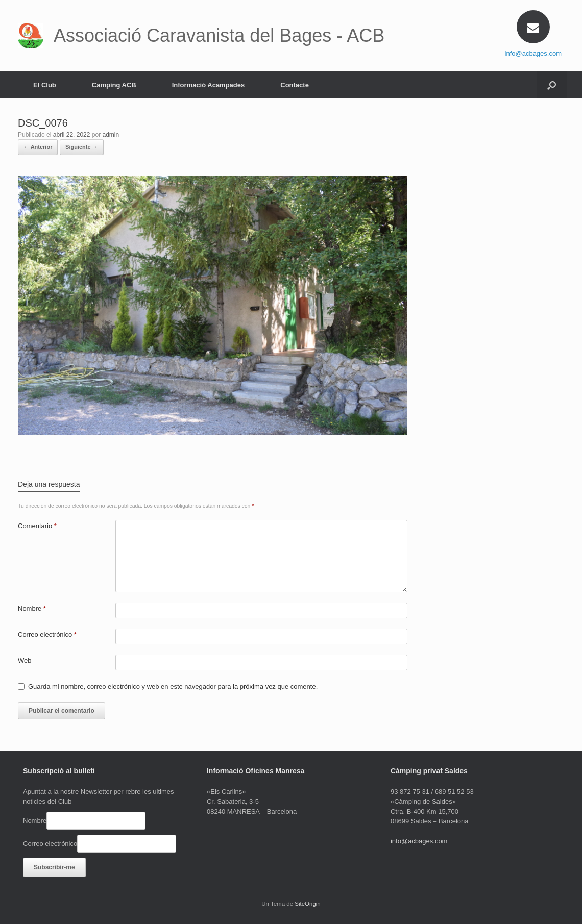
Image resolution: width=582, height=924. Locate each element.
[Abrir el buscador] (552, 85)
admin (111, 135)
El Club (45, 85)
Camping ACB (114, 85)
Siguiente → (82, 147)
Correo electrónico (47, 634)
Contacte (295, 85)
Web (25, 660)
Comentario (37, 526)
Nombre (32, 608)
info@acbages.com (533, 53)
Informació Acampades (209, 85)
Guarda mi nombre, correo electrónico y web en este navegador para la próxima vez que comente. (173, 686)
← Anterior (38, 147)
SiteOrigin (308, 904)
